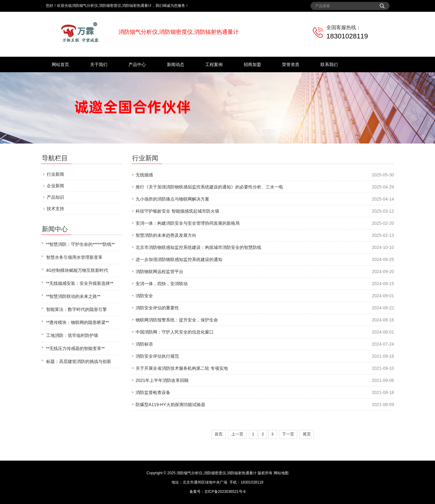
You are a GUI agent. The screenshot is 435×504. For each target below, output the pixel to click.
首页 (219, 434)
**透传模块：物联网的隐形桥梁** (78, 322)
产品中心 (137, 64)
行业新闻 (55, 174)
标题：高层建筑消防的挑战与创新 (79, 361)
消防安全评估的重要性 (157, 308)
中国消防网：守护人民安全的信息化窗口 (175, 332)
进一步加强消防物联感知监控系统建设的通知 (179, 259)
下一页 (288, 434)
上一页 (237, 434)
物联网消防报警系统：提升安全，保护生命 (177, 320)
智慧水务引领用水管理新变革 (74, 257)
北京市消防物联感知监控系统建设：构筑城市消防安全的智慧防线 (198, 247)
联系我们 (329, 64)
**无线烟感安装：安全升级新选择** (80, 283)
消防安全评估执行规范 (157, 356)
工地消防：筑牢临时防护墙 (72, 335)
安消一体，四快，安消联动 (162, 284)
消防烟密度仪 (215, 473)
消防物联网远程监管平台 (159, 272)
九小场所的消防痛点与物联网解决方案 (172, 199)
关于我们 (99, 64)
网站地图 (281, 473)
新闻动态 (176, 64)
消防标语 (144, 344)
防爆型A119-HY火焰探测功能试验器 (170, 405)
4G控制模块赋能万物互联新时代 (77, 270)
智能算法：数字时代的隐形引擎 (76, 309)
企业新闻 (55, 186)
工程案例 (214, 64)
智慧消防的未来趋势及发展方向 (166, 235)
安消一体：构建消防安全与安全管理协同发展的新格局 (188, 223)
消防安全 (144, 296)
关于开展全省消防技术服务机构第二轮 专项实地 (182, 368)
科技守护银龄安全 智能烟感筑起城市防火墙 (177, 211)
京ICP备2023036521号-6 (225, 492)
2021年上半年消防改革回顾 (162, 380)
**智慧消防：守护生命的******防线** (80, 244)
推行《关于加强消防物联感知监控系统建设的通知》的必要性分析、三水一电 (209, 187)
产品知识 (55, 197)
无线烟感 (144, 175)
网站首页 (60, 64)
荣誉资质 (291, 64)
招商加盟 (252, 64)
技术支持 (55, 209)
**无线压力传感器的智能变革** (76, 348)
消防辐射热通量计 (242, 473)
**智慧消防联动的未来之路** (73, 296)
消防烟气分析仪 (189, 473)
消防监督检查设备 (153, 392)
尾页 (307, 434)
